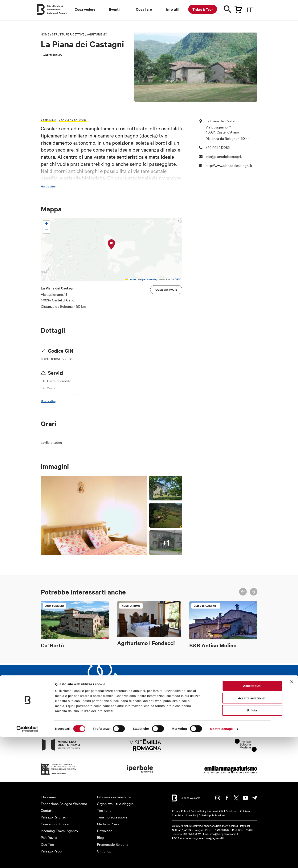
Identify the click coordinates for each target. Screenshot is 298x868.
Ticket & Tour (203, 9)
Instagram (218, 798)
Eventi (114, 9)
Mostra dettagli (221, 860)
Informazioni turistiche (114, 797)
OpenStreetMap (149, 279)
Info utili (173, 9)
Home (45, 34)
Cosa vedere (85, 9)
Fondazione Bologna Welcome (64, 803)
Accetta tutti (252, 817)
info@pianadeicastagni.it (225, 156)
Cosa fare (144, 9)
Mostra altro (48, 186)
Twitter (236, 798)
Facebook (227, 798)
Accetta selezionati (252, 829)
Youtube (245, 798)
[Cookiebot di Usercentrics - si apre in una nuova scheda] (27, 860)
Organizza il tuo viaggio (115, 803)
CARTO (177, 279)
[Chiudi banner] (291, 813)
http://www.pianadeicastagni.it (229, 165)
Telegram (255, 798)
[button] (111, 245)
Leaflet (131, 279)
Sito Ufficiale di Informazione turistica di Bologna (57, 9)
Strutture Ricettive (68, 34)
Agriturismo (97, 34)
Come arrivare (166, 290)
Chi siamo (48, 797)
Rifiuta (252, 841)
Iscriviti (185, 716)
